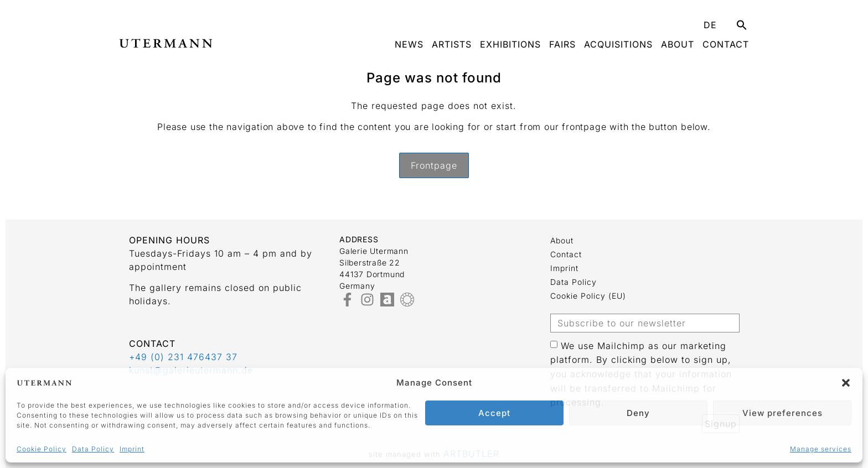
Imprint (132, 449)
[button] (846, 383)
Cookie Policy (42, 449)
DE (710, 25)
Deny (638, 413)
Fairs (562, 44)
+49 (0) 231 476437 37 (183, 357)
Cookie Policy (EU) (588, 296)
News (409, 44)
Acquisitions (618, 44)
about (678, 44)
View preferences (782, 413)
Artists (452, 44)
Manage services (821, 449)
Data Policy (93, 449)
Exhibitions (510, 44)
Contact (726, 44)
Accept (494, 413)
